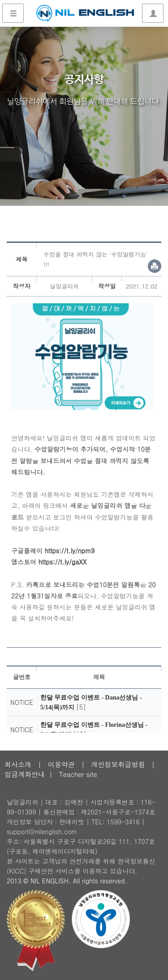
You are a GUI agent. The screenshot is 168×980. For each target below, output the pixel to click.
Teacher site (78, 774)
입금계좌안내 (25, 774)
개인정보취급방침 (118, 764)
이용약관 (61, 764)
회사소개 (18, 764)
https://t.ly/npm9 (70, 551)
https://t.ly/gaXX (63, 562)
